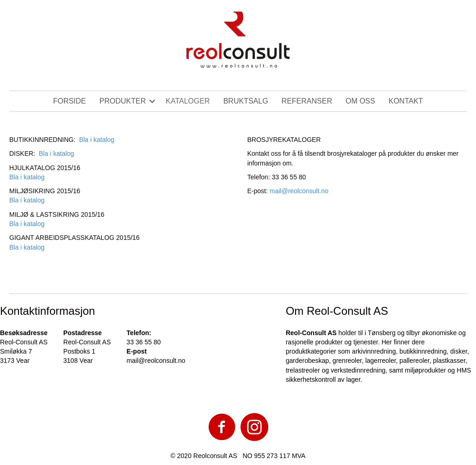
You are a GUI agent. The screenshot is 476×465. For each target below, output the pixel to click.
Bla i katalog (97, 140)
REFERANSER (307, 101)
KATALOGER (188, 101)
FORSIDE (70, 101)
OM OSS (360, 101)
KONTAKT (406, 101)
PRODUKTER (123, 101)
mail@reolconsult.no (299, 191)
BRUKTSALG (246, 101)
